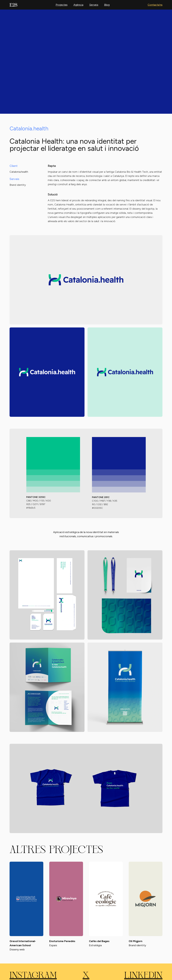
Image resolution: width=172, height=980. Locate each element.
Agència (78, 5)
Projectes (62, 5)
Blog (107, 5)
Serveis (94, 5)
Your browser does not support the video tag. (86, 62)
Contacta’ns (155, 5)
